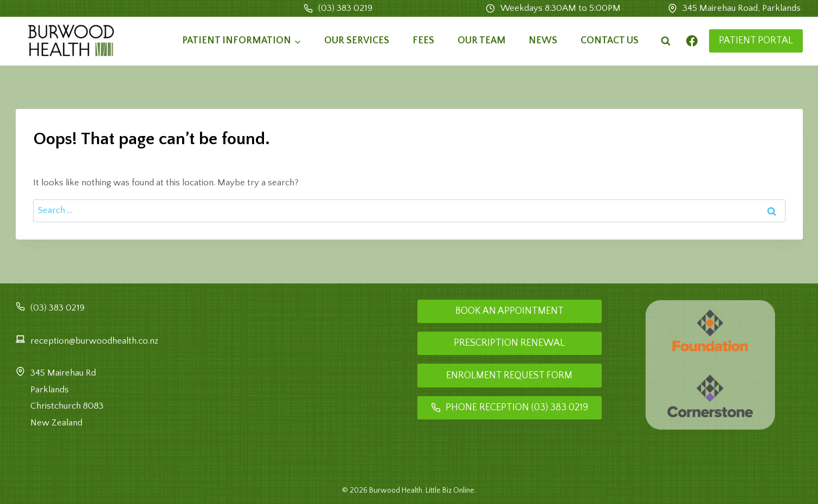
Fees (423, 41)
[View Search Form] (666, 41)
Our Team (482, 41)
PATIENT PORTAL (756, 41)
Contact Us (610, 41)
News (543, 41)
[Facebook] (692, 41)
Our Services (357, 41)
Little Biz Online (450, 490)
